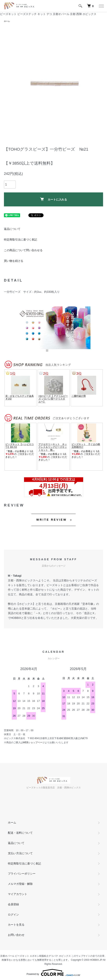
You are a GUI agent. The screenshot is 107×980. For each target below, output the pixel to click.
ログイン (13, 915)
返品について (12, 229)
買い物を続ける (14, 261)
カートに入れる (53, 199)
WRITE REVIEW (52, 520)
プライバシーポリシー (22, 874)
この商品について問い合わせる (23, 250)
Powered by (53, 973)
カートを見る (16, 925)
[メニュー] (101, 6)
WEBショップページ (34, 742)
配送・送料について (20, 833)
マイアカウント (18, 894)
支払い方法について (20, 853)
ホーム (7, 21)
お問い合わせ (16, 935)
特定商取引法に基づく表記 (20, 240)
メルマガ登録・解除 (20, 884)
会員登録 (13, 904)
